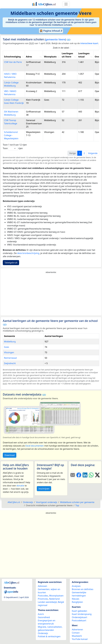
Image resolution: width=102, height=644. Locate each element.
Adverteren (77, 630)
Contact (76, 633)
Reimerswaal (10, 358)
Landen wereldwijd (47, 602)
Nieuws (76, 599)
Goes (7, 347)
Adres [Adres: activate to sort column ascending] (29, 57)
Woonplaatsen (56, 596)
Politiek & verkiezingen (49, 636)
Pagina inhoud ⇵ (51, 31)
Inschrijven (44, 489)
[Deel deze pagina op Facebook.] (79, 475)
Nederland (54, 599)
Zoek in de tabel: (76, 48)
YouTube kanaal (80, 639)
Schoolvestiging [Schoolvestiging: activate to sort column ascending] (12, 57)
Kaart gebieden (79, 611)
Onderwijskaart (79, 617)
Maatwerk (77, 636)
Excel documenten (35, 446)
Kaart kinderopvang (82, 614)
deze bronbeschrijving (28, 253)
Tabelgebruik (11, 263)
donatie (20, 486)
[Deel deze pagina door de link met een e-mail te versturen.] (73, 475)
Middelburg (10, 342)
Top (77, 505)
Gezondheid (44, 617)
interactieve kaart (89, 43)
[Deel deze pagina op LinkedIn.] (85, 475)
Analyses (76, 586)
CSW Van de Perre (13, 62)
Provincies (43, 599)
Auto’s (41, 614)
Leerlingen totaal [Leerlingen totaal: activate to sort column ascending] (84, 55)
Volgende (93, 153)
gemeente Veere (55, 39)
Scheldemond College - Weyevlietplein (11, 135)
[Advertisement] (51, 294)
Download (10, 455)
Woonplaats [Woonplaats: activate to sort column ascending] (50, 57)
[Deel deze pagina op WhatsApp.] (91, 475)
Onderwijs (43, 633)
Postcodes (43, 596)
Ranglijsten (77, 602)
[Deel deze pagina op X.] (97, 475)
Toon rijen (13, 148)
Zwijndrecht (10, 363)
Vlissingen (9, 352)
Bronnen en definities (83, 589)
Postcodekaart (79, 620)
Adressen (42, 586)
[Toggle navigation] (66, 4)
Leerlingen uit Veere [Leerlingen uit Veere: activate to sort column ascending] (67, 55)
